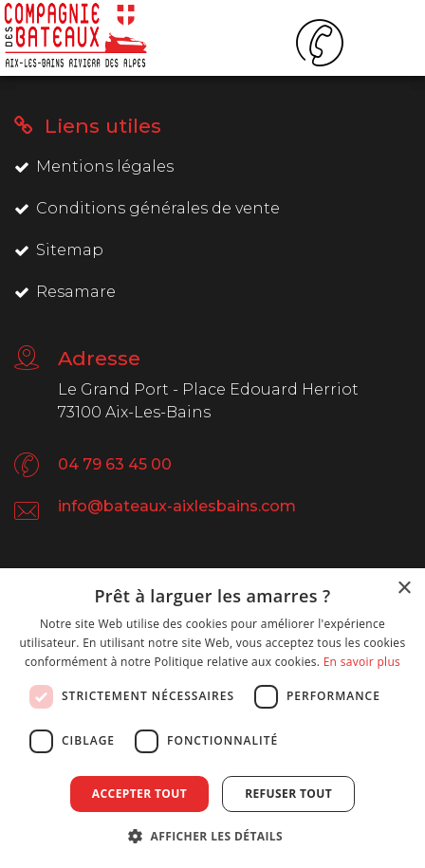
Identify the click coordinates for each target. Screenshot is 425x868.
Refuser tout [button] (288, 794)
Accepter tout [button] (139, 794)
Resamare (65, 292)
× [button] (404, 589)
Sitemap (59, 250)
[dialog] (212, 718)
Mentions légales (94, 166)
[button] (212, 836)
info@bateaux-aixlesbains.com (177, 506)
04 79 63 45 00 (115, 464)
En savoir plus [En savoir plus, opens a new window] (362, 662)
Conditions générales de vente (147, 208)
